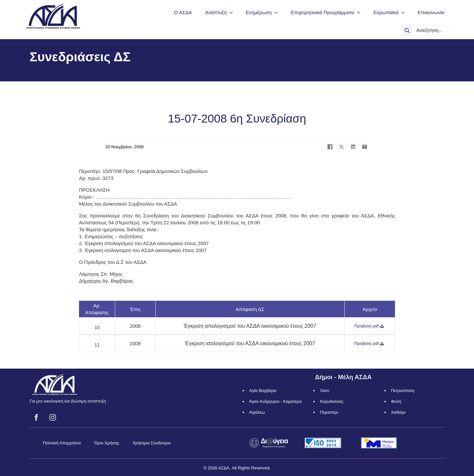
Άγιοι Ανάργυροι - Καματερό (276, 401)
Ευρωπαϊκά (386, 12)
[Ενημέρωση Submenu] (278, 12)
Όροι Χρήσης (107, 443)
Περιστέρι (329, 412)
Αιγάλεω (257, 412)
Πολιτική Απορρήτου (62, 443)
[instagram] (53, 417)
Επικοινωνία (431, 12)
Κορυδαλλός (332, 401)
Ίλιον (325, 391)
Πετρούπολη (403, 391)
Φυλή (396, 401)
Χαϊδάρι (398, 412)
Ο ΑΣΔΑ (183, 12)
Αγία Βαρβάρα (263, 391)
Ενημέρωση (259, 12)
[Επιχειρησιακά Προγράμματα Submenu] (360, 12)
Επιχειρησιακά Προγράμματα (323, 12)
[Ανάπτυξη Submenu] (233, 12)
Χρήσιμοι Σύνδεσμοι (151, 443)
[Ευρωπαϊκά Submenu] (405, 12)
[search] (407, 30)
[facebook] (36, 417)
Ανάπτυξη (216, 12)
